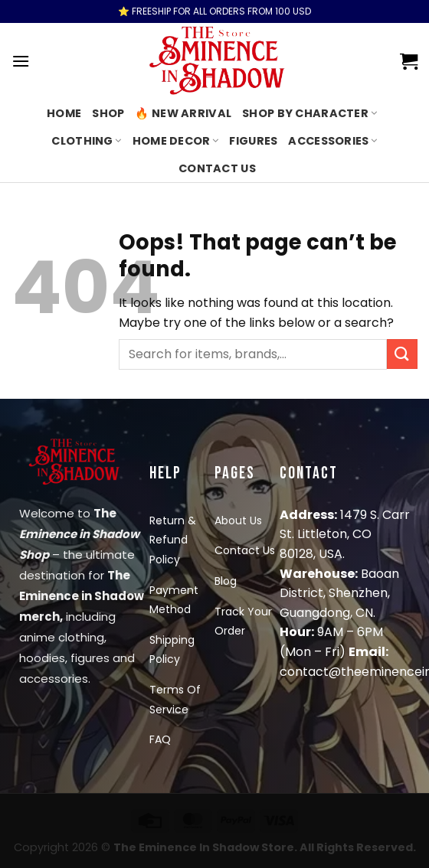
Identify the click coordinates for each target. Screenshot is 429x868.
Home (64, 113)
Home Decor (176, 141)
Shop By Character (309, 113)
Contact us (217, 168)
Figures (253, 141)
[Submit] (402, 354)
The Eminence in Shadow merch (82, 596)
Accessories (332, 141)
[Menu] (21, 61)
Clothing (86, 141)
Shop (108, 113)
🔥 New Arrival (183, 113)
